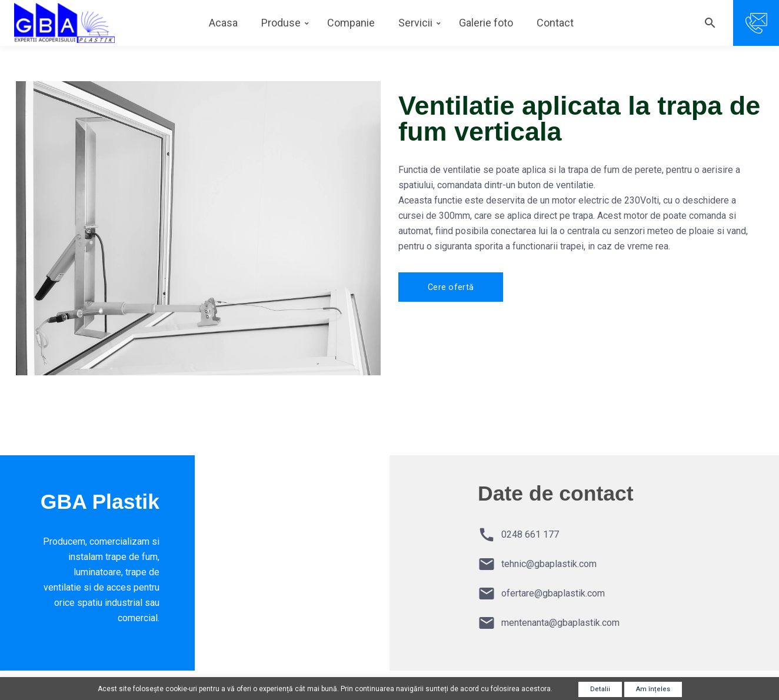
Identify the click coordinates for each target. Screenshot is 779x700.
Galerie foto (486, 23)
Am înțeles (653, 689)
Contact (555, 23)
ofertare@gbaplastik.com (553, 593)
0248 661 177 (530, 534)
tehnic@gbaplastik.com (549, 564)
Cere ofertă (451, 287)
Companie (351, 23)
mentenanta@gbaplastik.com (560, 623)
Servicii (415, 23)
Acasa (223, 23)
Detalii (600, 689)
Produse (281, 23)
